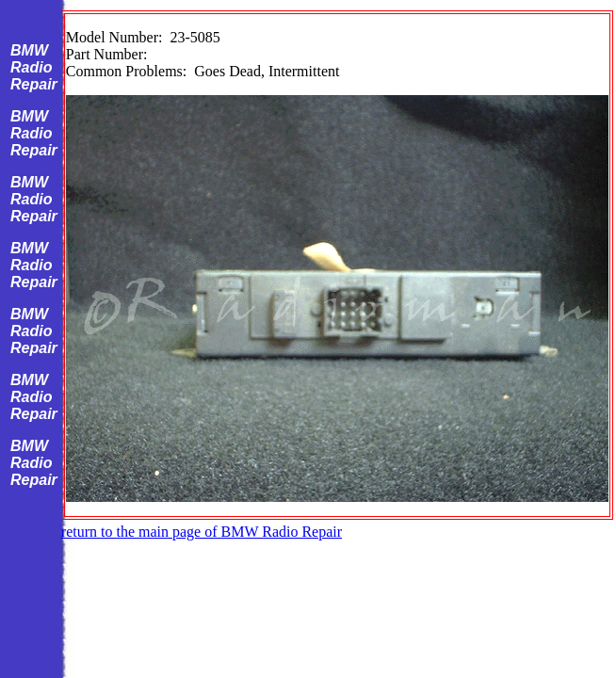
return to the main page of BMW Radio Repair (202, 532)
